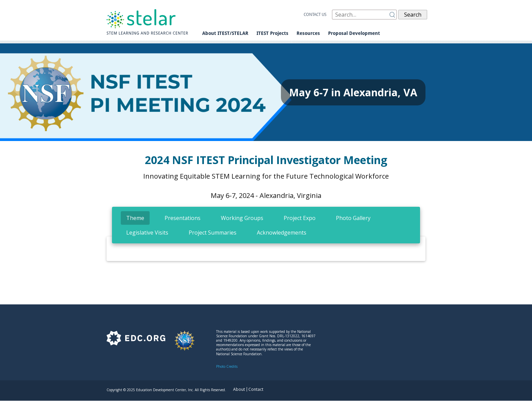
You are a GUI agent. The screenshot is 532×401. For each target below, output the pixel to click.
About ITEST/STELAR (225, 33)
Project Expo (300, 218)
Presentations (183, 218)
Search (413, 15)
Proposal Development (354, 33)
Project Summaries (213, 233)
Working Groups (242, 218)
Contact (256, 389)
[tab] (135, 218)
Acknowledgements (282, 233)
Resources (308, 33)
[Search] (364, 15)
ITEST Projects (272, 33)
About (239, 389)
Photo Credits (227, 366)
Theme (135, 218)
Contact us (315, 15)
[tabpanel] (266, 254)
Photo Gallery (353, 218)
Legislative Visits (147, 233)
